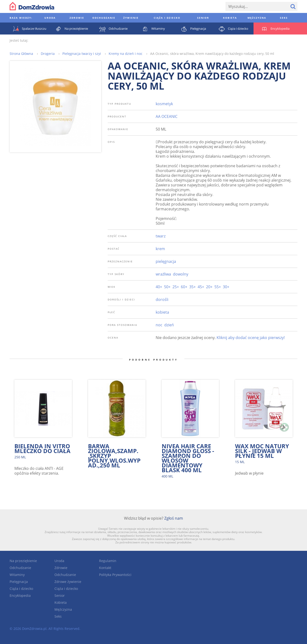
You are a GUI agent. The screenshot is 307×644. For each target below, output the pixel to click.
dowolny (181, 274)
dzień (169, 325)
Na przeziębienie (23, 561)
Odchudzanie (20, 568)
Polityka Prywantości (115, 575)
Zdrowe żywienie (68, 582)
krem (160, 249)
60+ (184, 287)
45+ (201, 287)
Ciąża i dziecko (21, 589)
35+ (192, 287)
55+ (218, 287)
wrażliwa (163, 274)
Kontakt (105, 568)
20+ (209, 287)
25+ (176, 287)
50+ (167, 287)
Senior (60, 595)
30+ (226, 287)
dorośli (162, 299)
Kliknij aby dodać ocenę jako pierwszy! (251, 338)
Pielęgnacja (19, 582)
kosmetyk (164, 104)
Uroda (59, 561)
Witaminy (17, 575)
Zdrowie (61, 568)
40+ (159, 287)
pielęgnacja (166, 261)
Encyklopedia (20, 595)
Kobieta (61, 602)
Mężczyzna (63, 609)
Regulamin (108, 561)
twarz (161, 236)
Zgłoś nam (174, 518)
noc (159, 325)
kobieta (162, 312)
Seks (58, 616)
